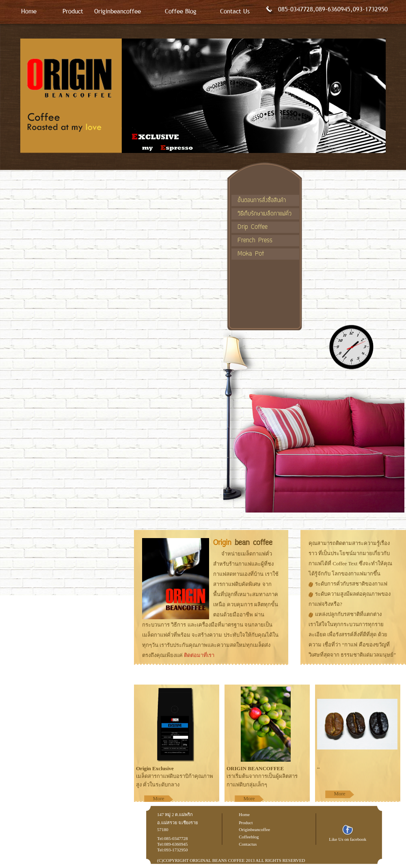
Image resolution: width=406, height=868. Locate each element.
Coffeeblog (249, 837)
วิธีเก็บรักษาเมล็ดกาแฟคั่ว (265, 214)
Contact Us (235, 11)
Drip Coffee (253, 227)
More (158, 798)
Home (29, 11)
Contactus (248, 844)
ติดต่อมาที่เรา (199, 655)
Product (73, 11)
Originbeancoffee (118, 11)
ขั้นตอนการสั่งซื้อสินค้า (262, 201)
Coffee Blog (181, 11)
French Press (255, 241)
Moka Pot (251, 254)
